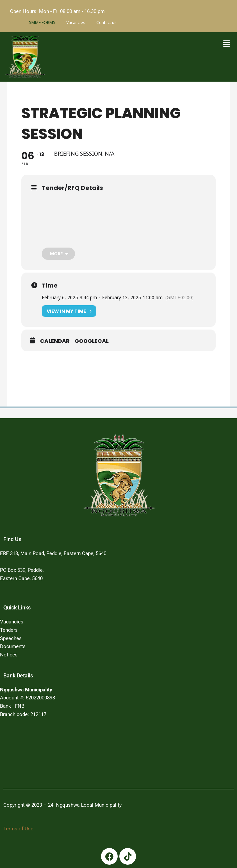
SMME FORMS (42, 22)
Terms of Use (18, 829)
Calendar (55, 341)
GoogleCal (92, 341)
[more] (58, 254)
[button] (226, 44)
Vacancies (76, 22)
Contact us (106, 22)
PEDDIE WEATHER (110, 755)
